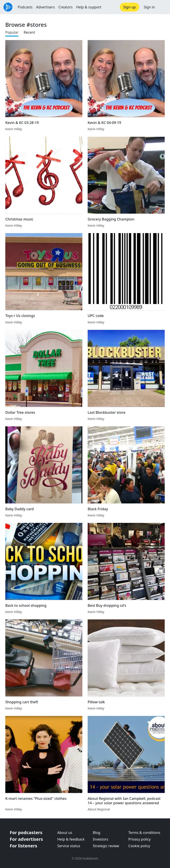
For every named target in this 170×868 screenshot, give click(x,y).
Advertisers (45, 7)
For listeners (23, 846)
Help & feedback (71, 839)
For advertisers (26, 839)
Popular (12, 32)
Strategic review (106, 846)
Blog (97, 833)
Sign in (149, 7)
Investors (100, 839)
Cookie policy (139, 846)
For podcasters (26, 832)
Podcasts (25, 7)
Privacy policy (140, 839)
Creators (66, 7)
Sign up (130, 7)
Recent (29, 32)
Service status (69, 846)
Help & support (89, 7)
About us (65, 833)
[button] (162, 7)
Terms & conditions (144, 833)
